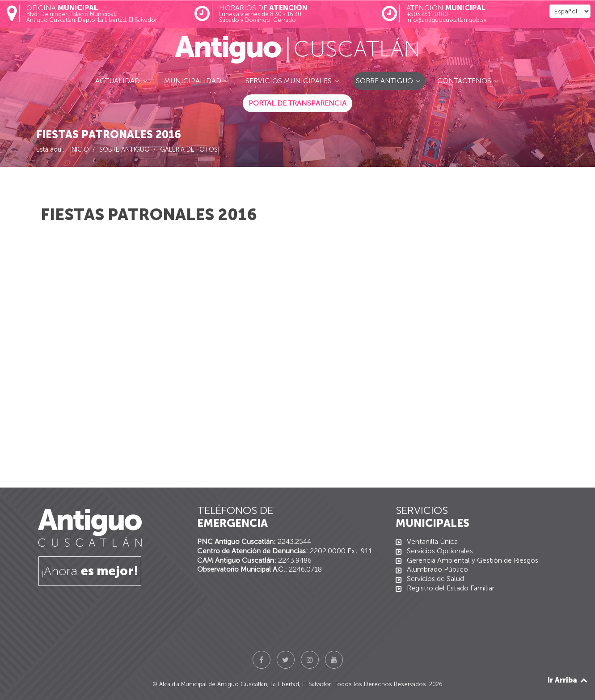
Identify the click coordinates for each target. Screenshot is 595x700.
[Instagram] (310, 660)
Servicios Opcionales (440, 551)
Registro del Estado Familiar (451, 588)
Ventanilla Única (432, 541)
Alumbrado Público (437, 569)
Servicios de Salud (435, 579)
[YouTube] (334, 660)
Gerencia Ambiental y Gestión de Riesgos (473, 560)
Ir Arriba (568, 680)
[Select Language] (570, 11)
